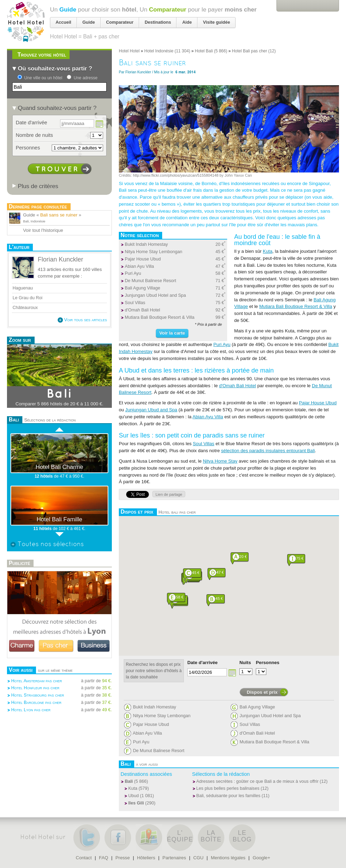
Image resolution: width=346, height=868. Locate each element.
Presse (122, 858)
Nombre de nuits (34, 135)
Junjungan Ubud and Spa (151, 410)
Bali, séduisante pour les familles (228, 796)
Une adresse (86, 78)
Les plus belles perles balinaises (228, 788)
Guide (68, 9)
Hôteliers (146, 858)
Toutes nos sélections (47, 545)
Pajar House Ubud (143, 259)
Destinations (158, 22)
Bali (129, 781)
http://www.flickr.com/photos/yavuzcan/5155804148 (176, 175)
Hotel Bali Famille (60, 519)
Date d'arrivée (203, 663)
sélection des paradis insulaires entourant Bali (268, 451)
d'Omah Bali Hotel (142, 310)
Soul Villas (135, 303)
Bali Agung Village (142, 288)
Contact (84, 858)
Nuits (245, 663)
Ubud (134, 796)
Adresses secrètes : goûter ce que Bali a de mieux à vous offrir (258, 781)
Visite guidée (217, 22)
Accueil (63, 22)
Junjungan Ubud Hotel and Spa (155, 295)
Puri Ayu (133, 273)
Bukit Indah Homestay (146, 244)
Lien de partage (169, 494)
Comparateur (168, 9)
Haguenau (23, 288)
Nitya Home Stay (220, 461)
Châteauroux (25, 308)
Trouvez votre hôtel (42, 55)
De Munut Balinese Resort (150, 281)
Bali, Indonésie (34, 221)
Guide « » (52, 215)
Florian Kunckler (138, 72)
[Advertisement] (59, 737)
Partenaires (174, 858)
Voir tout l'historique (43, 230)
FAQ (103, 858)
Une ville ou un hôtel (43, 78)
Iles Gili (136, 803)
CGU (198, 858)
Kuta (268, 251)
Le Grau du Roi (28, 298)
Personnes (268, 663)
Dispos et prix (262, 692)
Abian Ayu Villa (139, 266)
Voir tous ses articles (82, 320)
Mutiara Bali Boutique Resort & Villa (160, 317)
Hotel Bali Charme (59, 467)
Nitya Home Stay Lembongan (154, 252)
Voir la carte (172, 333)
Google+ (261, 858)
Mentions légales (228, 858)
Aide (187, 22)
